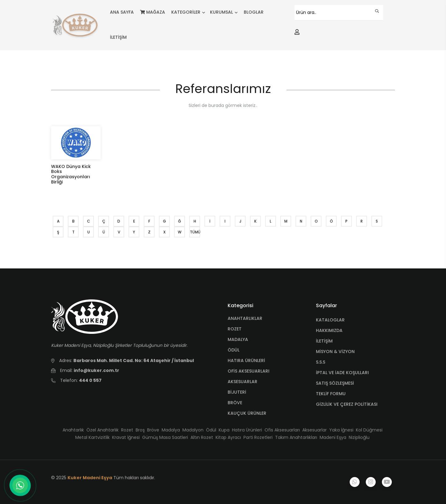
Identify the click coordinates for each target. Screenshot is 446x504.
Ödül (211, 430)
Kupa (224, 430)
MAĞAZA (153, 12)
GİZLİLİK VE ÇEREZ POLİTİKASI (347, 404)
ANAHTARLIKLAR (245, 318)
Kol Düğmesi (369, 430)
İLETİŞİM (118, 37)
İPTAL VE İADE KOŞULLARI (342, 373)
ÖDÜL (234, 350)
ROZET (235, 329)
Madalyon (193, 430)
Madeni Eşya (333, 437)
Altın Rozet (202, 437)
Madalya (171, 430)
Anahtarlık (73, 430)
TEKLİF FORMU (331, 394)
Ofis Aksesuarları (282, 430)
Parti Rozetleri (258, 437)
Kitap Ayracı (228, 437)
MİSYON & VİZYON (335, 351)
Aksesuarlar (315, 430)
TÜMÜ (195, 232)
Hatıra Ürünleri (247, 430)
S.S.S (321, 362)
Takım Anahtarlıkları (296, 437)
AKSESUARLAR (243, 382)
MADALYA (238, 339)
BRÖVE (235, 403)
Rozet (127, 430)
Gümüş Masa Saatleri (165, 437)
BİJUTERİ (237, 392)
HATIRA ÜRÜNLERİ (246, 360)
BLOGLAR (254, 12)
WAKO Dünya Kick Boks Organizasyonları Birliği (71, 174)
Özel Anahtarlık (103, 430)
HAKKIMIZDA (329, 330)
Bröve (153, 430)
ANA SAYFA (122, 12)
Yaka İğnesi (341, 430)
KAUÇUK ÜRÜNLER (247, 413)
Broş (140, 430)
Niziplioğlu (359, 437)
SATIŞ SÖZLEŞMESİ (335, 383)
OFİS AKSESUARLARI (249, 371)
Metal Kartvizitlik (92, 437)
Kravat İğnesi (126, 437)
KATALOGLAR (330, 320)
